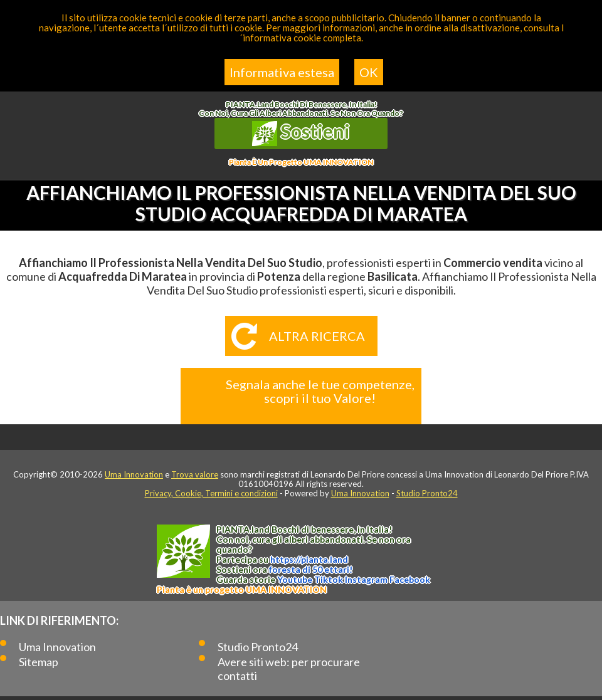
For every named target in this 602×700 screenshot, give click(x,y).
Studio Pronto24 (427, 493)
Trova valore (195, 474)
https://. (309, 559)
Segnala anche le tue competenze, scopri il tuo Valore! (320, 391)
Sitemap (39, 662)
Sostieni (301, 133)
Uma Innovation (134, 474)
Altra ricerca (317, 336)
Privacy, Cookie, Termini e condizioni (211, 493)
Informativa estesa (282, 72)
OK (369, 72)
